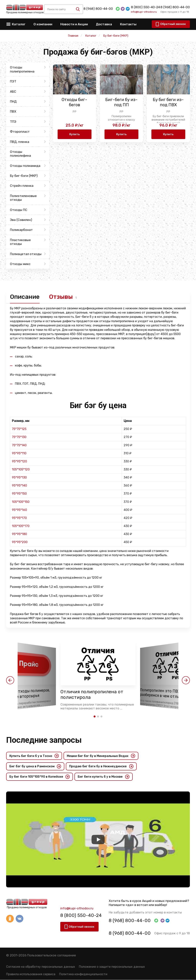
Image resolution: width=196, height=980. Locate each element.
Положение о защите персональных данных (112, 967)
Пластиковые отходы (20, 242)
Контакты (128, 24)
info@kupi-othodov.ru (144, 12)
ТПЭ (13, 122)
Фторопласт (20, 132)
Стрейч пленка (22, 186)
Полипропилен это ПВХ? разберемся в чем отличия (163, 694)
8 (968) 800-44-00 (98, 9)
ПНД (13, 101)
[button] (10, 680)
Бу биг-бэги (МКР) (24, 176)
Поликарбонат (21, 230)
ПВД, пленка (20, 142)
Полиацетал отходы (26, 254)
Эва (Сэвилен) (21, 220)
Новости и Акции (74, 24)
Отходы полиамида (25, 166)
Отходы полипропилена (22, 69)
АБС (13, 91)
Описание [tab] (25, 297)
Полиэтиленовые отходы (23, 198)
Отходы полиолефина (20, 154)
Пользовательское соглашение (52, 955)
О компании (43, 24)
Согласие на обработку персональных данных (41, 967)
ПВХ (13, 111)
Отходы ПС (19, 210)
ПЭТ (13, 81)
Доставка (104, 24)
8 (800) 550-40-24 (145, 7)
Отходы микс (20, 264)
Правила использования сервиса (31, 974)
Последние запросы (44, 740)
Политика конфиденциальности (83, 974)
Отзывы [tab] (61, 297)
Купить (75, 134)
